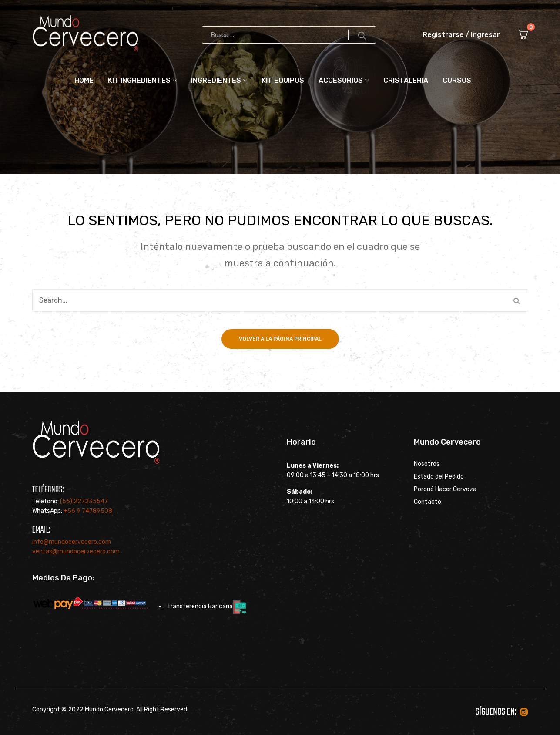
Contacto (428, 502)
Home (84, 80)
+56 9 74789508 (88, 511)
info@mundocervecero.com (72, 542)
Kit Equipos (283, 80)
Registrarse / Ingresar (461, 35)
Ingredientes (216, 80)
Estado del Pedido (439, 477)
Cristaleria (406, 80)
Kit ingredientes (139, 80)
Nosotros (427, 464)
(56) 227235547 (84, 501)
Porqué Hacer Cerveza (445, 490)
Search (362, 35)
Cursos (457, 80)
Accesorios (341, 80)
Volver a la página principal (280, 339)
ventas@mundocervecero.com (76, 551)
